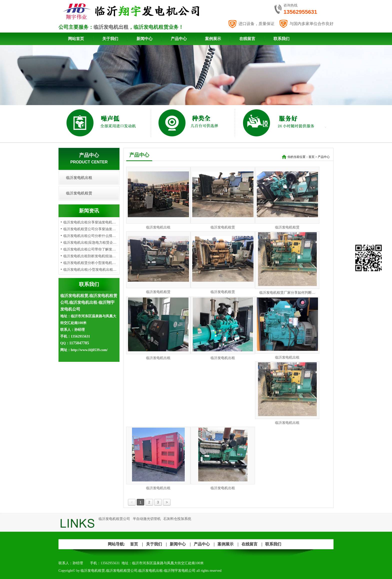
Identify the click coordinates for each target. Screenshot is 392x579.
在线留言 (247, 39)
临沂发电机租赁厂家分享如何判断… (287, 293)
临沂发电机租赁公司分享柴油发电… (91, 229)
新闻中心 (144, 39)
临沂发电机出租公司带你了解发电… (91, 249)
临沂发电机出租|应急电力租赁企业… (92, 243)
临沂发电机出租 (111, 27)
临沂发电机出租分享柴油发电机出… (91, 222)
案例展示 (213, 39)
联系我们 (281, 39)
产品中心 (179, 39)
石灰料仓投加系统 (177, 519)
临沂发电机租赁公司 (114, 519)
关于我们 (110, 39)
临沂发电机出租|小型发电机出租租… (92, 270)
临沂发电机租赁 (79, 193)
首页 (311, 157)
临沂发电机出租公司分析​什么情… (89, 236)
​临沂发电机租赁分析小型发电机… (89, 263)
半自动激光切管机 (147, 519)
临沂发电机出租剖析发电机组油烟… (91, 256)
